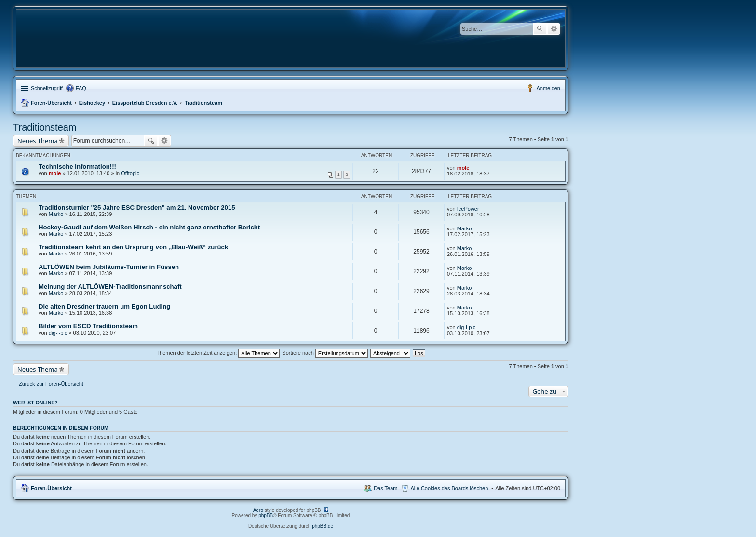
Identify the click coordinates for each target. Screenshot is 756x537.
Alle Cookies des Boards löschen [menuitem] (450, 488)
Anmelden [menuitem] (548, 88)
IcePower (468, 209)
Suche (540, 29)
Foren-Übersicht (51, 103)
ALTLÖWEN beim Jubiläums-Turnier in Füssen (109, 267)
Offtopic (130, 173)
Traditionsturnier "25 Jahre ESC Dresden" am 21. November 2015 (137, 208)
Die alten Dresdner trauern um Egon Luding (104, 306)
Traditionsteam (203, 103)
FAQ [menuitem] (81, 88)
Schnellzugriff (47, 88)
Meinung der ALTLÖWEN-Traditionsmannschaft (110, 287)
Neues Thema (38, 141)
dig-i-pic (58, 333)
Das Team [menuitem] (385, 488)
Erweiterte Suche (554, 29)
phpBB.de (323, 526)
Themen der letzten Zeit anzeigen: (218, 353)
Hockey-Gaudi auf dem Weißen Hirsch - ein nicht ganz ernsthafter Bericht (149, 227)
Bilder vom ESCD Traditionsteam (88, 326)
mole (55, 173)
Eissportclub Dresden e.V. (145, 103)
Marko (56, 214)
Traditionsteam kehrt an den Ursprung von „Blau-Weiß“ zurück (133, 247)
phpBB (266, 516)
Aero (258, 510)
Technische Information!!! (77, 167)
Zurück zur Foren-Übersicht (51, 384)
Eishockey (92, 103)
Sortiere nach (325, 353)
